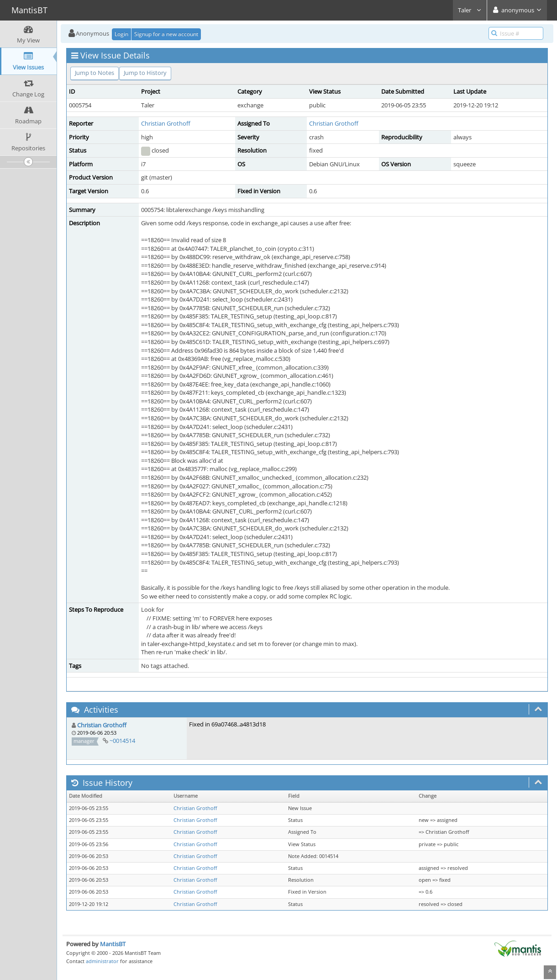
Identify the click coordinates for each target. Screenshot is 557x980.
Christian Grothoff (166, 123)
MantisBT (113, 944)
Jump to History (145, 73)
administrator (102, 961)
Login (121, 34)
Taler (470, 10)
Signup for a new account (166, 34)
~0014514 (122, 741)
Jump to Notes (95, 73)
